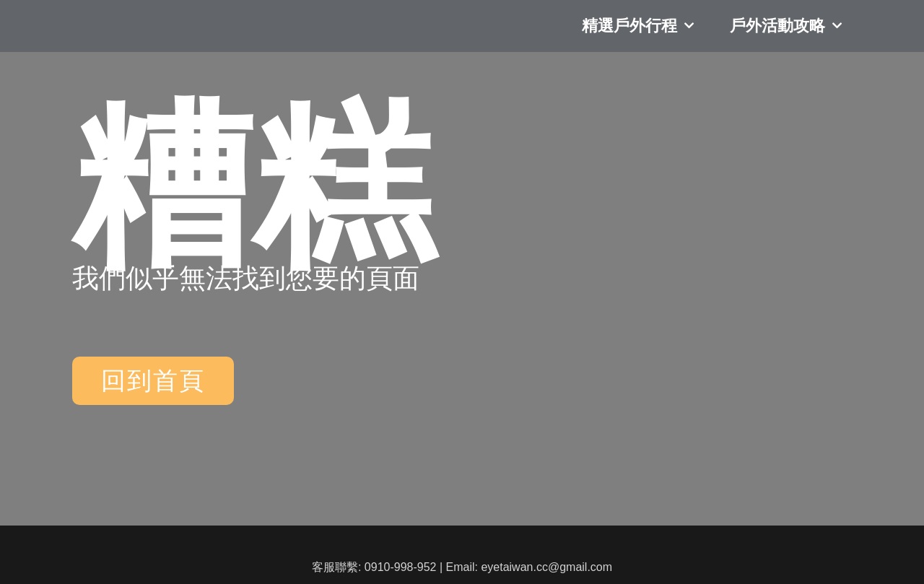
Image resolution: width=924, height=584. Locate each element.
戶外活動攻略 (786, 36)
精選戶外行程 (638, 36)
